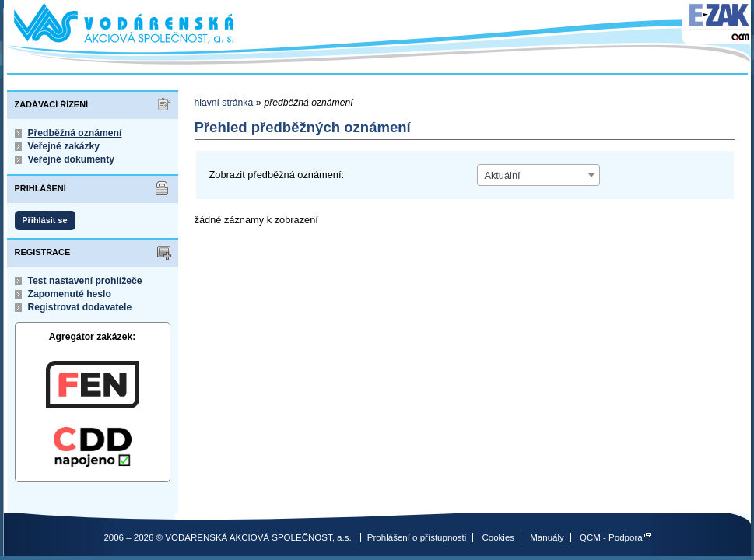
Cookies (498, 537)
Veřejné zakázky (64, 146)
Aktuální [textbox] (502, 175)
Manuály (547, 537)
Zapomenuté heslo (70, 294)
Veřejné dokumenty (71, 159)
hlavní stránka (224, 103)
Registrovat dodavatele (80, 307)
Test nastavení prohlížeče (85, 281)
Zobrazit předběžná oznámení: (277, 175)
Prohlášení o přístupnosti (417, 537)
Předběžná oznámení (75, 133)
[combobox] (538, 175)
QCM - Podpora (611, 537)
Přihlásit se (44, 220)
